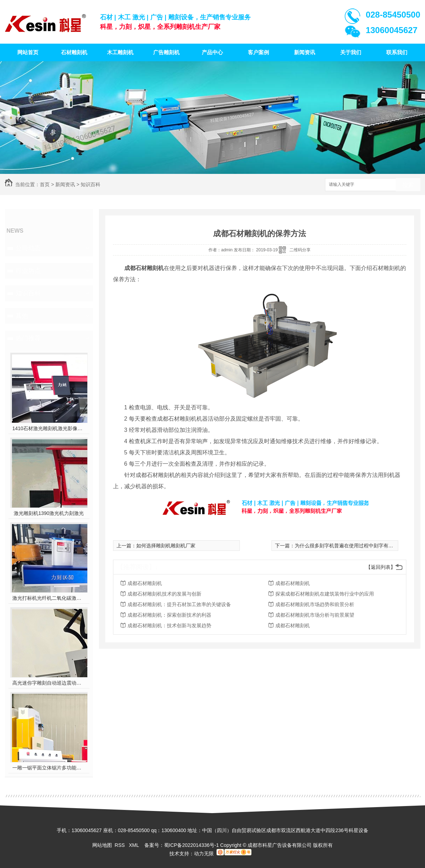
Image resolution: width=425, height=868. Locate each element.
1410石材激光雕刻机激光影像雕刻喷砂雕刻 (49, 428)
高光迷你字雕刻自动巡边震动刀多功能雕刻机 (49, 683)
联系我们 (397, 52)
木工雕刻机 (120, 52)
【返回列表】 (381, 567)
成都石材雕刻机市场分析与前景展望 (315, 615)
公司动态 (28, 248)
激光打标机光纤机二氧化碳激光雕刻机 (49, 598)
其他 (22, 316)
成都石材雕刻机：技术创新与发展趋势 (169, 625)
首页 (45, 184)
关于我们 (351, 52)
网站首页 (28, 52)
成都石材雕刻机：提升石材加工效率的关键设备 (179, 604)
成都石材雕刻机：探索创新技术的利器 (169, 615)
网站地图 (102, 845)
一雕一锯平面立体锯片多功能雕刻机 (49, 768)
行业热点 (28, 271)
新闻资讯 (305, 52)
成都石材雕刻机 (145, 583)
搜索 (408, 185)
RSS (121, 845)
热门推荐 (28, 338)
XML (135, 845)
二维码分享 (300, 250)
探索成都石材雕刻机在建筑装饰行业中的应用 (325, 594)
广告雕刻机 (166, 52)
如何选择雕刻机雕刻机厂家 (166, 546)
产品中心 (212, 52)
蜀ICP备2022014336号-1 (192, 845)
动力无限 (204, 854)
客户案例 (258, 52)
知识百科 (90, 184)
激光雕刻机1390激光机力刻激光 (49, 513)
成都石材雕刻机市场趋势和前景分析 (315, 604)
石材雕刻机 (74, 52)
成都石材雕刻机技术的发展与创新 (164, 594)
